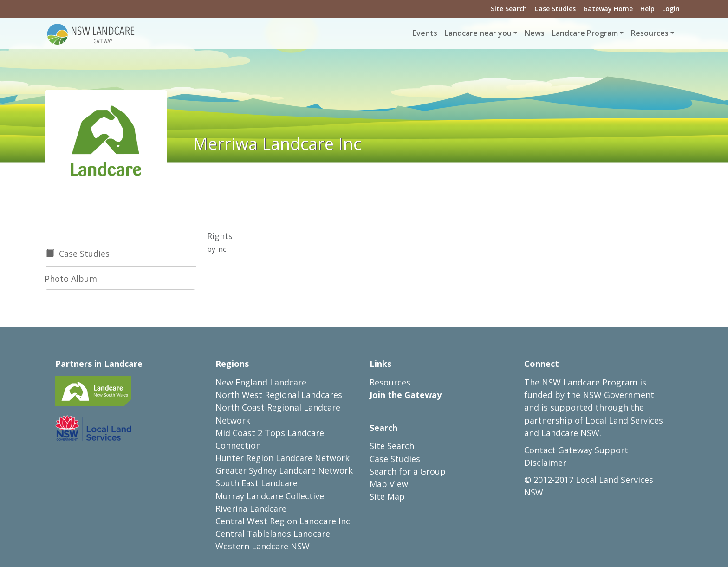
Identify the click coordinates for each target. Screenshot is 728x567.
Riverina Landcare (251, 508)
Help (647, 9)
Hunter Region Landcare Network (283, 458)
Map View (389, 484)
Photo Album (71, 279)
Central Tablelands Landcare (273, 534)
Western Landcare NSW (263, 546)
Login (671, 9)
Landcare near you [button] (478, 33)
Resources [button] (650, 33)
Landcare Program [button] (585, 33)
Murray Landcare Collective (270, 496)
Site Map (387, 496)
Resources (390, 382)
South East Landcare (257, 483)
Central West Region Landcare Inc (283, 521)
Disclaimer (545, 463)
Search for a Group (408, 471)
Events (425, 33)
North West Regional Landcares (279, 395)
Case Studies (555, 9)
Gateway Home (608, 9)
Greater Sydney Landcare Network (284, 470)
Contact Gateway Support (576, 450)
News (535, 33)
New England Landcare (261, 382)
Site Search (509, 9)
